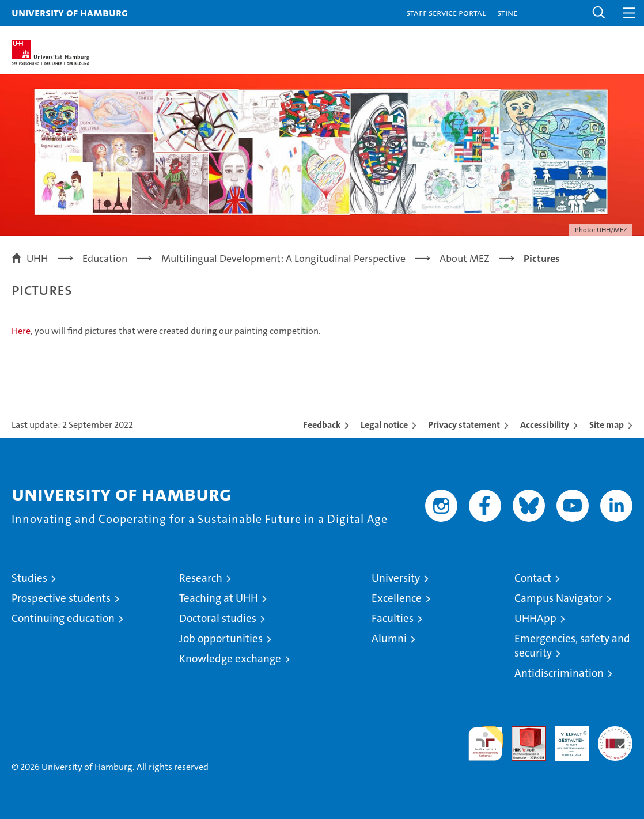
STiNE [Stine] (507, 12)
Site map (607, 425)
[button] (599, 13)
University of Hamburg (70, 12)
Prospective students (61, 598)
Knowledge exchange (230, 659)
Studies (29, 578)
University (396, 578)
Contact (533, 578)
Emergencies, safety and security (572, 646)
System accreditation (615, 738)
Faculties (393, 618)
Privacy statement (464, 425)
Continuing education (63, 618)
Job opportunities (221, 638)
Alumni (389, 638)
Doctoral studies (218, 618)
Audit (522, 732)
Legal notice (384, 425)
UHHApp (535, 618)
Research (201, 578)
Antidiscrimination (559, 673)
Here (21, 331)
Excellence (397, 598)
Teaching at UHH (219, 598)
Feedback (322, 425)
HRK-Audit (566, 738)
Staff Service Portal (446, 12)
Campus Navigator (558, 598)
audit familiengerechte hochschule (486, 744)
